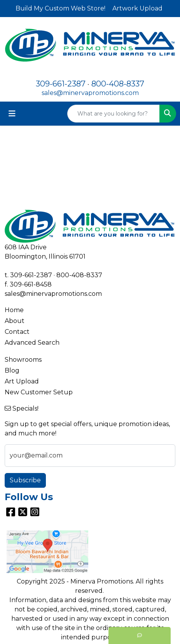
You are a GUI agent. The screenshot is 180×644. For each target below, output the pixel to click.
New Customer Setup (39, 392)
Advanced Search (32, 343)
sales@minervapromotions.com (90, 93)
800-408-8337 (118, 84)
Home (14, 310)
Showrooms (23, 360)
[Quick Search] (114, 114)
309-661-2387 (61, 84)
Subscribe (25, 480)
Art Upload (22, 381)
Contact (17, 332)
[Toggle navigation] (12, 114)
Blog (12, 370)
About (15, 321)
